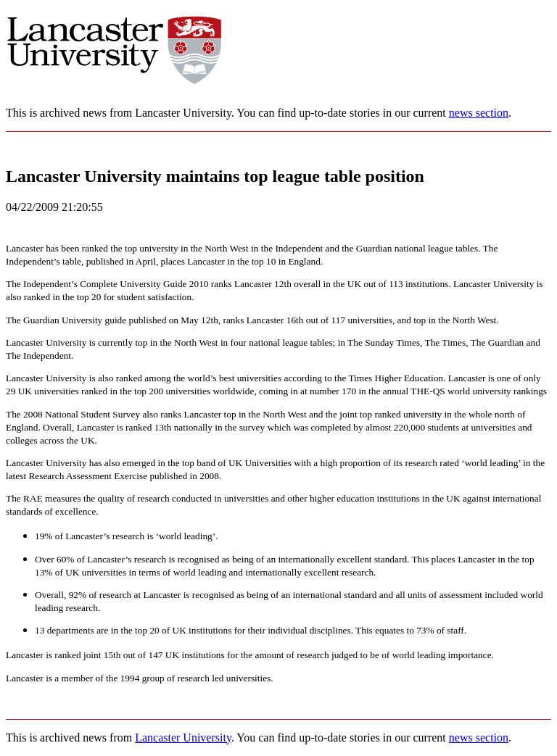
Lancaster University (183, 738)
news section (479, 113)
